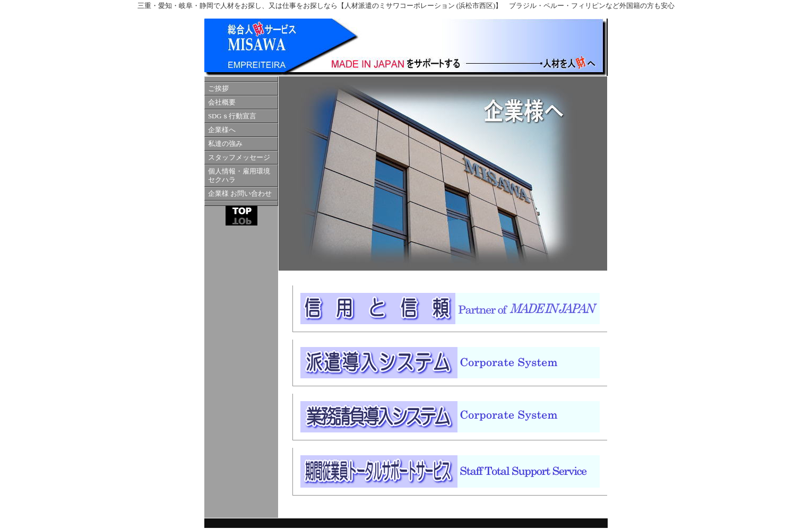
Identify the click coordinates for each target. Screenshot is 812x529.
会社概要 (222, 102)
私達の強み (225, 144)
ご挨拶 (218, 89)
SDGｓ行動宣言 (232, 116)
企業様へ (222, 130)
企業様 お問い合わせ (240, 194)
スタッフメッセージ (239, 158)
